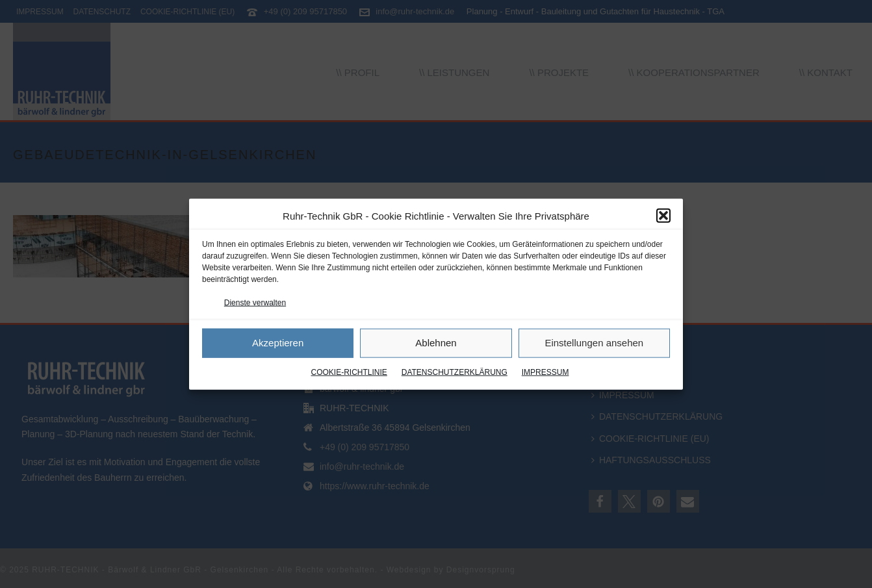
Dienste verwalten (255, 302)
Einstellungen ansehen (594, 343)
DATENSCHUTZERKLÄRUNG (455, 372)
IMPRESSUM (545, 372)
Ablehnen (436, 343)
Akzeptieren (278, 343)
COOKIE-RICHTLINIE (349, 372)
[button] (663, 216)
